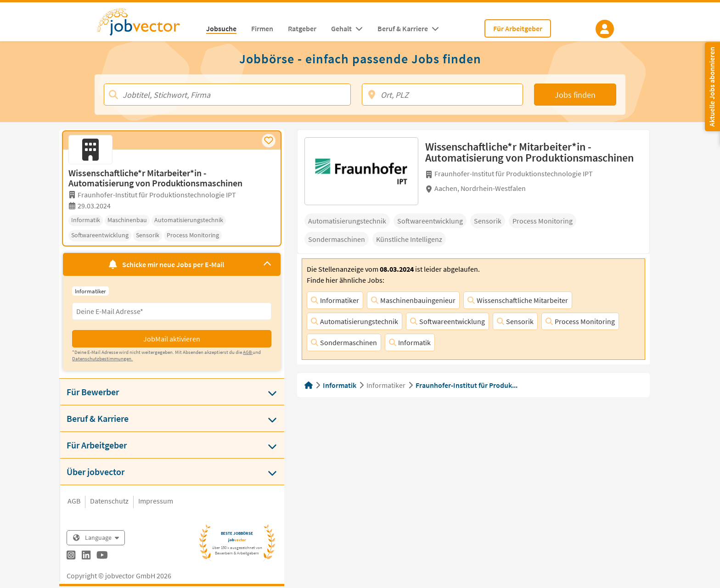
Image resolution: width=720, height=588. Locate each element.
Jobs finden (575, 95)
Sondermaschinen (344, 342)
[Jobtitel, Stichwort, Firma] (227, 95)
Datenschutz (109, 501)
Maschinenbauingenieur (413, 300)
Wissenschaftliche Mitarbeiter (518, 300)
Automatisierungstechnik (354, 321)
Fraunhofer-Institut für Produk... (467, 385)
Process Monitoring (580, 321)
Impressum (156, 501)
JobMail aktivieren (172, 339)
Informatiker (335, 300)
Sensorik (515, 321)
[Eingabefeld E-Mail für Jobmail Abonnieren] (172, 311)
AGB (74, 501)
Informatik (410, 342)
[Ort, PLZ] (442, 95)
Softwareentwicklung (447, 321)
